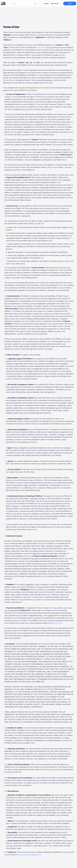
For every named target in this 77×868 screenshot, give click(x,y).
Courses (46, 4)
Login (70, 3)
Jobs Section (55, 4)
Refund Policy (57, 623)
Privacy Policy (41, 47)
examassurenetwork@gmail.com (29, 855)
